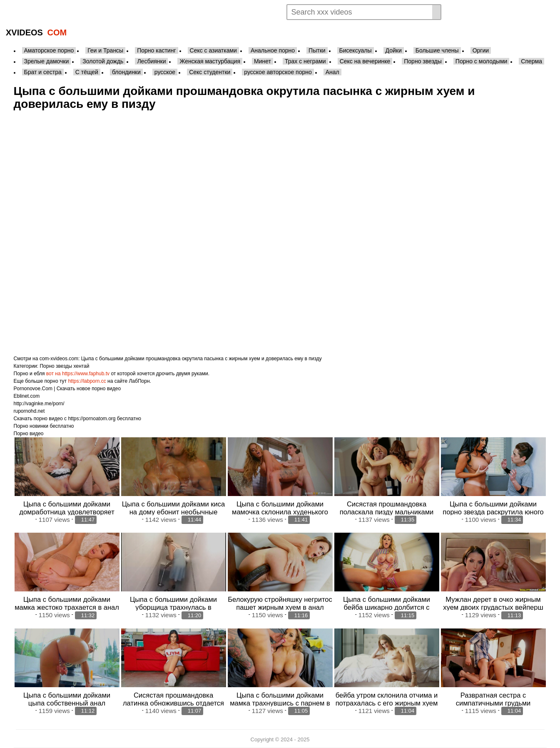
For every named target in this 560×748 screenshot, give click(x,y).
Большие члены (437, 50)
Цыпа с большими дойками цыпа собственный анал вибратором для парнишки (67, 703)
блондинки (126, 72)
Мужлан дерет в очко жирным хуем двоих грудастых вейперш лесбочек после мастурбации (493, 607)
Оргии (481, 50)
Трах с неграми (305, 61)
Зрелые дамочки (47, 61)
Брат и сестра (43, 72)
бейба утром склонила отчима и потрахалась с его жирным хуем (387, 699)
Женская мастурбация (210, 61)
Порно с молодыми (482, 61)
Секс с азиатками (213, 50)
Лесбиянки (151, 61)
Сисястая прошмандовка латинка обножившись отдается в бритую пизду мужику (173, 703)
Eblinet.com (27, 396)
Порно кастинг (156, 50)
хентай (81, 366)
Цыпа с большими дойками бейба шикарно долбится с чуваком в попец (387, 607)
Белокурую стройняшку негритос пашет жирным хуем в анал (280, 603)
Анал (332, 72)
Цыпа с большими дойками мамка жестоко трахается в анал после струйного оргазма (67, 607)
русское (165, 72)
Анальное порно (273, 50)
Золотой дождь (103, 61)
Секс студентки (210, 72)
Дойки (394, 50)
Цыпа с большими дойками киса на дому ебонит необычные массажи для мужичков (173, 512)
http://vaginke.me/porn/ (39, 404)
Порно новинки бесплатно (44, 426)
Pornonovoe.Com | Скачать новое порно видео (67, 389)
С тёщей (87, 72)
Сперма (531, 61)
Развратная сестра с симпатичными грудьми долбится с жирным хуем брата (493, 703)
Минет (263, 61)
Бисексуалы (356, 50)
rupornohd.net (29, 411)
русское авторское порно (278, 72)
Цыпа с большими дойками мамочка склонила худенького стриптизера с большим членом (280, 512)
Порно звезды (423, 61)
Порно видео (29, 434)
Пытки (317, 50)
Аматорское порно (49, 50)
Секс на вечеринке (365, 61)
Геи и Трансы (105, 50)
